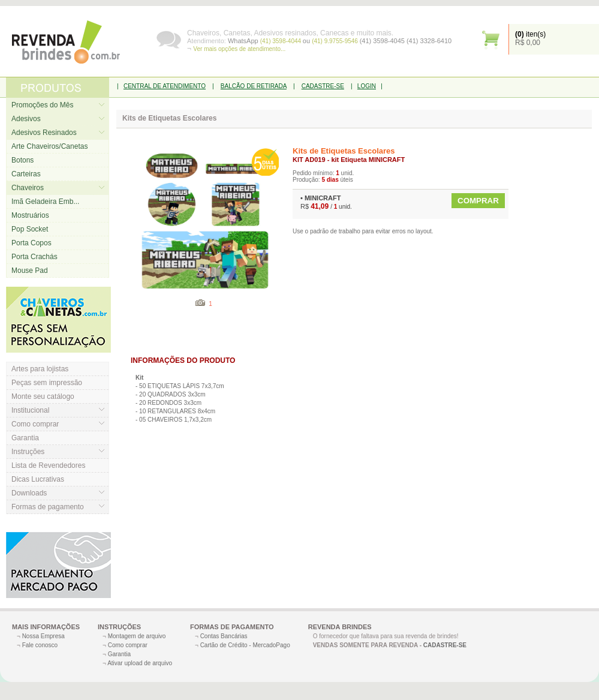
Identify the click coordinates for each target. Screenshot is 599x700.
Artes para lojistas (40, 369)
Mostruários (30, 215)
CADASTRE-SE (323, 86)
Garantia (25, 438)
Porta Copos (31, 243)
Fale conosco (40, 645)
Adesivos (26, 119)
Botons (22, 160)
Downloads (29, 493)
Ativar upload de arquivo (140, 663)
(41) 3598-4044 (282, 41)
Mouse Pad (30, 271)
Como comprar (35, 424)
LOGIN (367, 86)
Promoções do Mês (42, 105)
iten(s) (530, 34)
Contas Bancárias (224, 636)
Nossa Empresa (43, 636)
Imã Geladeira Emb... (45, 202)
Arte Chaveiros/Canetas (49, 146)
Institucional (30, 410)
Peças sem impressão (47, 383)
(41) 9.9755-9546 (336, 41)
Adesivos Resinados (44, 133)
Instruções (28, 452)
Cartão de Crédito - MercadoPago (245, 645)
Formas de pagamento (48, 507)
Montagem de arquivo (137, 636)
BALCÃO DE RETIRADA (254, 86)
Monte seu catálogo (43, 396)
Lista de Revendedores (48, 465)
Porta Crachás (34, 257)
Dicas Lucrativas (38, 479)
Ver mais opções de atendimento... (239, 49)
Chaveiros (28, 188)
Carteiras (26, 174)
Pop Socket (30, 229)
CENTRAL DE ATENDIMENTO (165, 86)
